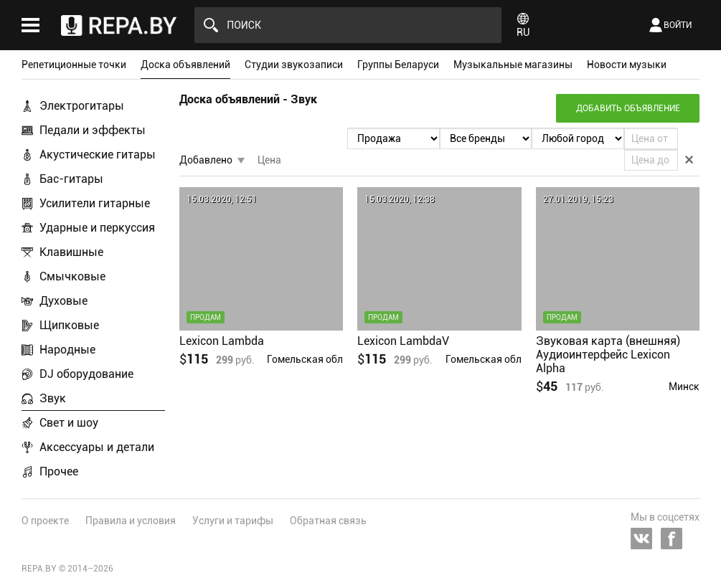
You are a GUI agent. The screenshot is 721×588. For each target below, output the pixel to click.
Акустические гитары (98, 155)
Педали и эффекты (93, 130)
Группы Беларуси (398, 65)
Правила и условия (131, 521)
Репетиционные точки (74, 65)
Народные (67, 350)
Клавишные (71, 252)
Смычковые (72, 276)
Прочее (59, 471)
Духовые (63, 301)
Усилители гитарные (95, 203)
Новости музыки (627, 65)
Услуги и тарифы (233, 521)
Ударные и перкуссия (97, 228)
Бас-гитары (71, 179)
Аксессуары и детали (97, 447)
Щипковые (69, 325)
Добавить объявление (628, 108)
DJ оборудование (86, 374)
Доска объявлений (185, 65)
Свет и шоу (69, 423)
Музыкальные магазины (513, 65)
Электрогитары (82, 106)
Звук (53, 398)
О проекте (45, 521)
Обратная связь (328, 521)
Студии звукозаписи (294, 65)
